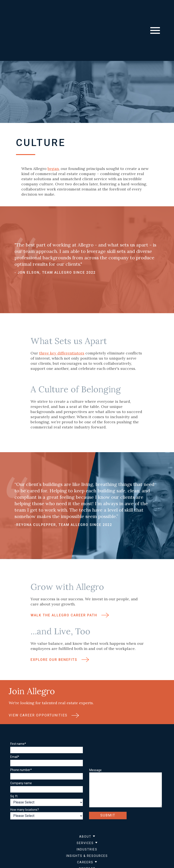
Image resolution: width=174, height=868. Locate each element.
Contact (87, 831)
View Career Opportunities (44, 681)
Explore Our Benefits (60, 625)
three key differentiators (62, 318)
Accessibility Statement (110, 846)
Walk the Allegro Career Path (70, 581)
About (85, 799)
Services (85, 805)
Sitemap (80, 846)
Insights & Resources (87, 818)
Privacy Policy (58, 846)
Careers (85, 824)
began (53, 131)
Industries (87, 811)
